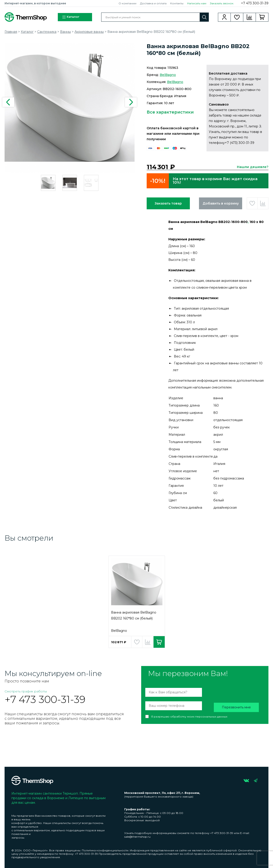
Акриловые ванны (89, 32)
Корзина (262, 17)
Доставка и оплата (153, 3)
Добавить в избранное (252, 203)
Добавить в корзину (221, 203)
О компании (127, 3)
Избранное (237, 17)
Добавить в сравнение (263, 203)
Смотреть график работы (26, 691)
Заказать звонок (222, 3)
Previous (8, 102)
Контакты (177, 3)
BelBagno (168, 75)
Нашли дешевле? (253, 167)
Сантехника (47, 32)
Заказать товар (168, 203)
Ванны (65, 32)
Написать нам (197, 3)
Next (131, 102)
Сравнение (250, 17)
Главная (11, 32)
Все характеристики (170, 112)
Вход (224, 17)
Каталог (71, 17)
